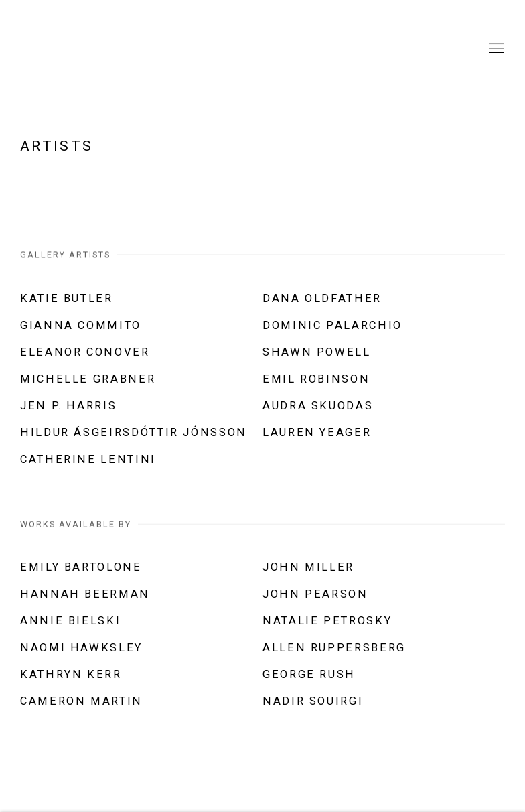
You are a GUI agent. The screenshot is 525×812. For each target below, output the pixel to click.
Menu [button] (495, 49)
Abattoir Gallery (154, 49)
